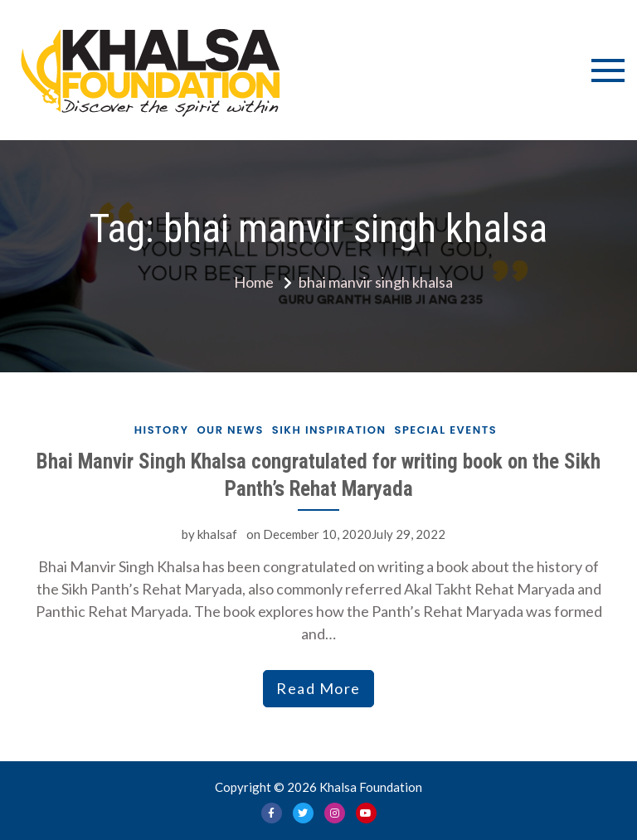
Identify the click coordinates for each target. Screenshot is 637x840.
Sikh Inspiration (329, 430)
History (162, 430)
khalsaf (217, 534)
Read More (318, 688)
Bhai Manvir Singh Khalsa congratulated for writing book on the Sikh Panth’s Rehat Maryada (318, 475)
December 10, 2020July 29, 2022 (354, 534)
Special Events (446, 430)
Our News (230, 430)
